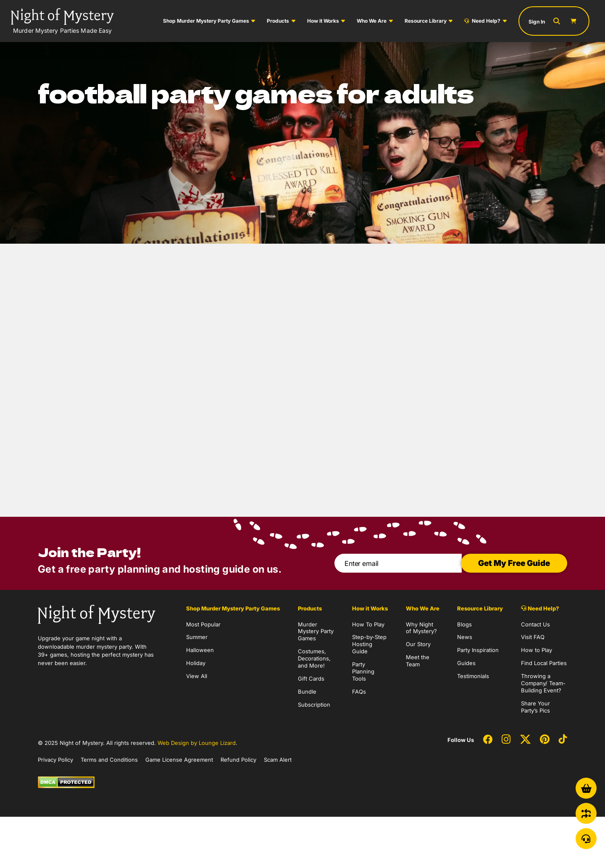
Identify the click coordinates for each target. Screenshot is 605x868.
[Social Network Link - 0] (488, 740)
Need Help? (482, 21)
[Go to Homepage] (62, 21)
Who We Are (372, 21)
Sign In (537, 22)
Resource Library (426, 21)
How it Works (323, 21)
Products (278, 21)
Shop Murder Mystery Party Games (206, 21)
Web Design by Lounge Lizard (197, 743)
